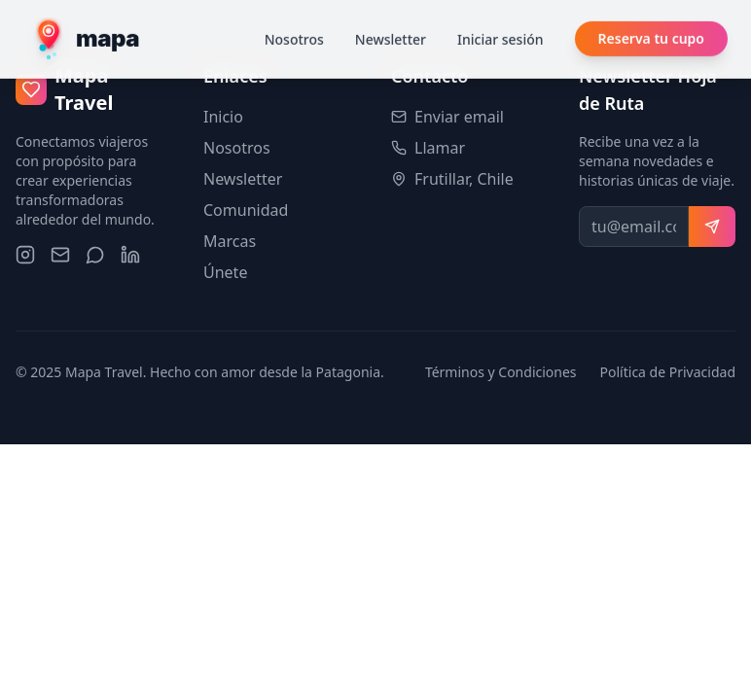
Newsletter (391, 14)
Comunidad (246, 210)
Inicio (223, 117)
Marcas (230, 241)
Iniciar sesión (501, 14)
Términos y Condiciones (501, 372)
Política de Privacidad (668, 372)
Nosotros (294, 14)
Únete (225, 272)
